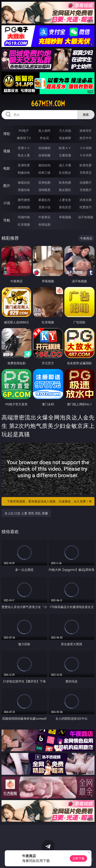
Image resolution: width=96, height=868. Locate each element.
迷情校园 (24, 207)
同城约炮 (24, 217)
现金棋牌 (65, 138)
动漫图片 (86, 182)
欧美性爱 (86, 165)
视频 (7, 151)
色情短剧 (44, 224)
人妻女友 (65, 200)
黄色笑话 (65, 207)
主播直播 (65, 155)
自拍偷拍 (44, 148)
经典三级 (44, 172)
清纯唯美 (44, 190)
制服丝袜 (24, 172)
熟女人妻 (24, 155)
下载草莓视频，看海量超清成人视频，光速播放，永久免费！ (50, 501)
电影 (7, 168)
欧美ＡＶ (65, 148)
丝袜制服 (44, 155)
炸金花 (44, 138)
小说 (7, 203)
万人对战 (65, 131)
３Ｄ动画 (86, 148)
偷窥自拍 (24, 182)
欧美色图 (65, 182)
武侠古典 (86, 200)
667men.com (48, 104)
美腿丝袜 (24, 190)
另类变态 (86, 172)
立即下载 (78, 858)
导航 (7, 220)
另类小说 (44, 207)
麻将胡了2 (24, 138)
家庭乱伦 (44, 200)
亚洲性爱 (24, 165)
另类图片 (86, 190)
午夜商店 (44, 217)
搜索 (86, 115)
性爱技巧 (86, 207)
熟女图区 (65, 190)
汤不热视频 (86, 217)
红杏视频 (24, 224)
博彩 (7, 134)
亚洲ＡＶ (24, 148)
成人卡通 (65, 165)
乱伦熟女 (65, 172)
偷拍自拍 (44, 165)
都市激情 (24, 200)
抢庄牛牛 (86, 138)
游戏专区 (86, 131)
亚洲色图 (44, 182)
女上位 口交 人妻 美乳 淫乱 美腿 (26, 513)
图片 (7, 186)
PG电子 (24, 131)
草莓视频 (65, 217)
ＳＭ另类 (86, 155)
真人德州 (44, 131)
